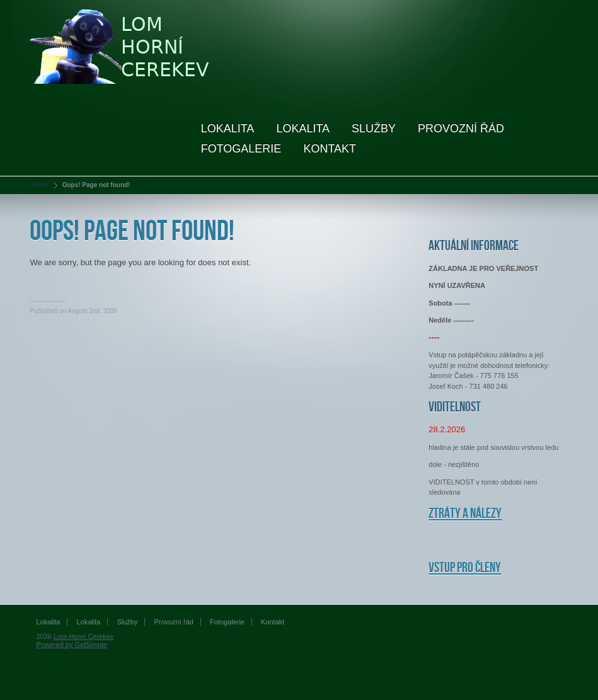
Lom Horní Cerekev (83, 636)
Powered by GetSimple (72, 645)
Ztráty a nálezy (465, 514)
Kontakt (330, 149)
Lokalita (228, 129)
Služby (374, 129)
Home (40, 185)
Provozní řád (461, 129)
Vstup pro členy (465, 568)
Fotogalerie (241, 149)
